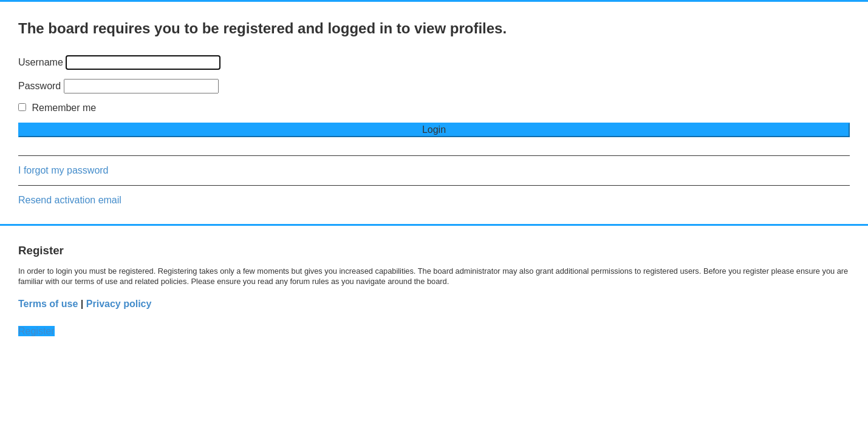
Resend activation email (70, 200)
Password (39, 86)
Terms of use (48, 304)
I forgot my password (63, 170)
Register (36, 331)
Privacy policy (119, 304)
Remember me (57, 108)
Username (41, 62)
